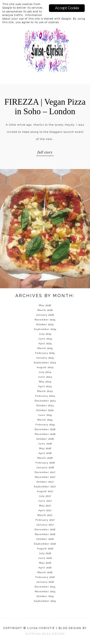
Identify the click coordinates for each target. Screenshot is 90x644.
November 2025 (45, 320)
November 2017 (45, 477)
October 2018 (45, 439)
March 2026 (45, 310)
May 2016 (45, 563)
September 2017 (45, 487)
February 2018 (45, 463)
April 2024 (45, 386)
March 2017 (45, 515)
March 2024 (45, 391)
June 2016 (45, 558)
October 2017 (45, 482)
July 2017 (45, 496)
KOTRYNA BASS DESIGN (45, 634)
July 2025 (45, 334)
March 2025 (45, 348)
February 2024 (45, 396)
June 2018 (45, 444)
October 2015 (45, 596)
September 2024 (45, 363)
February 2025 (45, 353)
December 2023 (45, 401)
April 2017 (45, 510)
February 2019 (45, 425)
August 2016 (45, 549)
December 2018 (45, 429)
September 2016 (45, 544)
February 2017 (45, 520)
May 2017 (45, 506)
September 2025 (45, 329)
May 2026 (45, 305)
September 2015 (45, 601)
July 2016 (45, 553)
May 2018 (45, 448)
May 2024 (45, 382)
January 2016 (45, 582)
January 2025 (45, 358)
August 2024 (45, 367)
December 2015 (45, 587)
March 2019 (45, 420)
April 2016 (45, 568)
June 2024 (45, 377)
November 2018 (45, 434)
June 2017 (45, 501)
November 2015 (45, 591)
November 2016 (45, 534)
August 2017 (45, 491)
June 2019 (45, 415)
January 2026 (45, 315)
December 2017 (45, 472)
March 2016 (45, 572)
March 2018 (45, 458)
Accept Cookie (67, 8)
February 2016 (45, 577)
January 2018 (45, 467)
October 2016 (45, 539)
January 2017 (45, 525)
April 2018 (45, 453)
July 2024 (45, 372)
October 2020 (45, 410)
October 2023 (45, 405)
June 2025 (45, 339)
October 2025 (45, 324)
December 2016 (45, 529)
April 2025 (45, 343)
